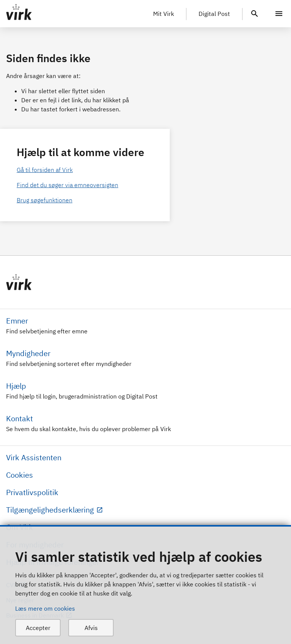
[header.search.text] (255, 13)
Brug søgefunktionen (45, 200)
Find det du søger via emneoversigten (67, 185)
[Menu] (279, 14)
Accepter (38, 628)
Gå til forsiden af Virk (45, 170)
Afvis (91, 628)
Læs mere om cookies (45, 608)
